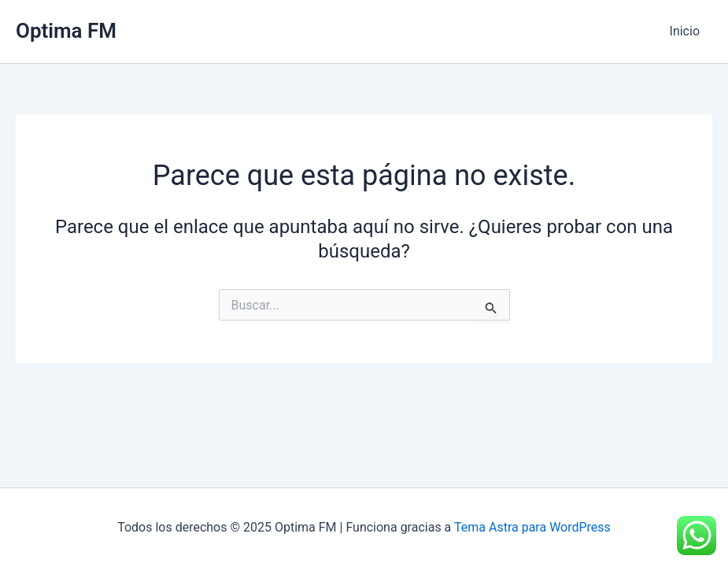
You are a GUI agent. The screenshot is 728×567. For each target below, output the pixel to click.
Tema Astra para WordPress (532, 527)
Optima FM (66, 31)
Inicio (685, 31)
